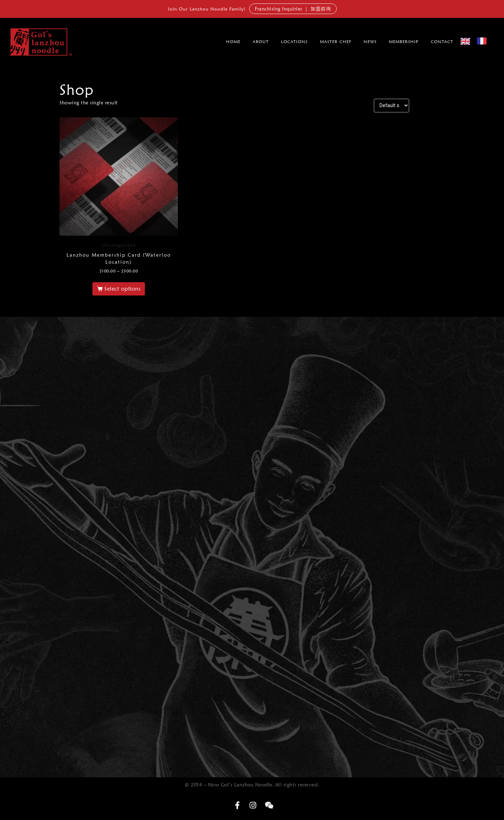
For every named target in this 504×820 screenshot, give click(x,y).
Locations (294, 41)
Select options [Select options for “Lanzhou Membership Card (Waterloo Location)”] (122, 289)
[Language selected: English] (477, 41)
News (370, 41)
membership (404, 41)
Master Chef (336, 41)
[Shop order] (391, 106)
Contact (442, 41)
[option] (484, 41)
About (261, 41)
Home (233, 41)
